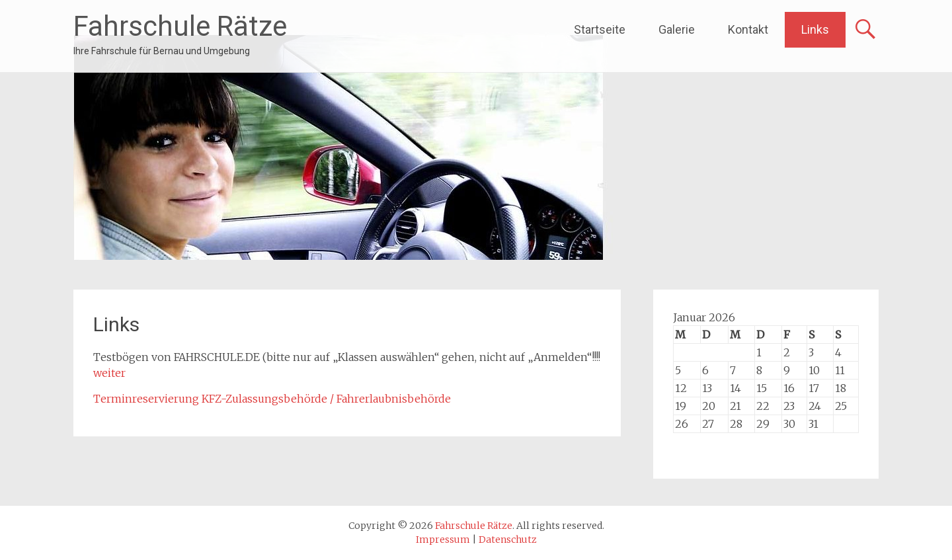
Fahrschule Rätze (180, 26)
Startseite (600, 29)
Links (815, 29)
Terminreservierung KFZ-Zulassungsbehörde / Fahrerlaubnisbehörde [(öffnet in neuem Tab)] (272, 399)
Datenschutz (508, 540)
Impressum (443, 540)
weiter (109, 373)
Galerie (677, 29)
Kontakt (748, 29)
